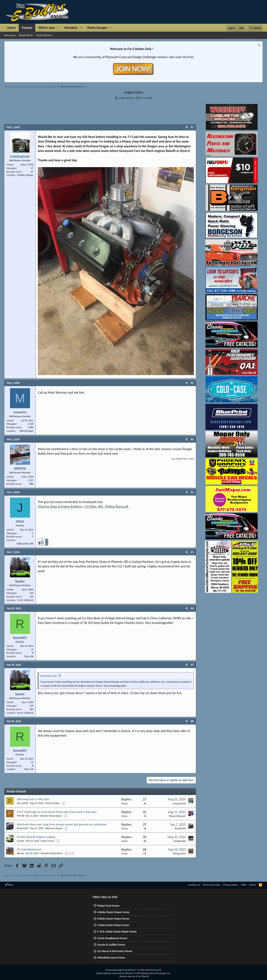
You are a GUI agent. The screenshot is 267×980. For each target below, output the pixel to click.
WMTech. (148, 973)
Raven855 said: (49, 675)
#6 (192, 608)
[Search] (255, 28)
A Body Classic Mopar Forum (113, 912)
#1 (192, 127)
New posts (10, 35)
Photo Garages (98, 28)
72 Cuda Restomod (29, 849)
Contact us (194, 885)
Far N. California (25, 600)
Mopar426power (177, 816)
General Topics (52, 803)
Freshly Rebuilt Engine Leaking (36, 837)
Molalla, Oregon (25, 175)
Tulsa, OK (29, 656)
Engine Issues (48, 841)
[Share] (187, 127)
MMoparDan (179, 854)
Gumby (21, 841)
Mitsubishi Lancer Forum (111, 958)
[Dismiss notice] (259, 46)
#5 (192, 552)
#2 (192, 383)
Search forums (44, 35)
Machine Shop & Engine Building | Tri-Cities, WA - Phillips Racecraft (83, 506)
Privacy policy (231, 885)
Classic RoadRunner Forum (112, 938)
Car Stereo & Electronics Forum (115, 951)
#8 (192, 721)
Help (244, 885)
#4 (192, 492)
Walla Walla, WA (25, 544)
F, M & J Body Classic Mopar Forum (117, 932)
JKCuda (20, 853)
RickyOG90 (22, 828)
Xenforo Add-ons (134, 976)
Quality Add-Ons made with (109, 973)
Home (11, 28)
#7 (192, 665)
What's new (47, 28)
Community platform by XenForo (133, 970)
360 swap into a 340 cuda (33, 799)
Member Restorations (51, 816)
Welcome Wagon (54, 828)
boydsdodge (180, 841)
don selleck (23, 803)
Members (71, 28)
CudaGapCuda (126, 98)
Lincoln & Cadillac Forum (111, 945)
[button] (58, 28)
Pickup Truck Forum (108, 906)
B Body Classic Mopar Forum (113, 919)
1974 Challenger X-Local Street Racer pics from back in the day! (57, 812)
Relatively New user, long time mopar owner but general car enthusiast (62, 824)
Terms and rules (211, 885)
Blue (9, 885)
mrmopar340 (179, 804)
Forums (27, 28)
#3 (192, 439)
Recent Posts (26, 35)
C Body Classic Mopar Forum (113, 925)
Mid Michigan (26, 431)
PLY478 (20, 816)
